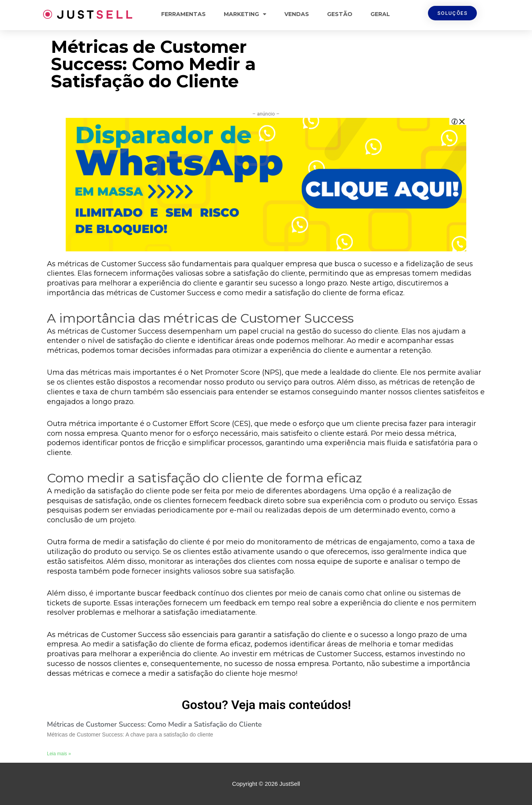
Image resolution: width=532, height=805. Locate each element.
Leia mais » (59, 754)
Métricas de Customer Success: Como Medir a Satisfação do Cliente (154, 724)
